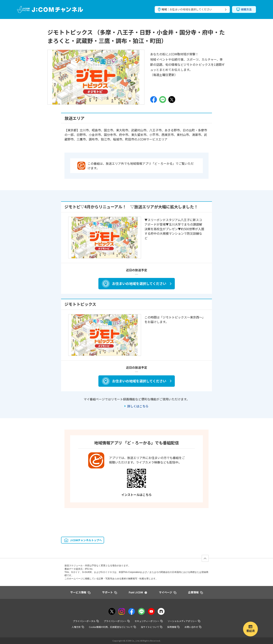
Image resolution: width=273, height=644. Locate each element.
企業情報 (195, 592)
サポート (110, 592)
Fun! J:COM (138, 592)
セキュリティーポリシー (149, 621)
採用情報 (173, 627)
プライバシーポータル (86, 621)
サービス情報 (80, 592)
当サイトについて (152, 627)
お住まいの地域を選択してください (139, 283)
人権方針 (78, 627)
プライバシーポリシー (117, 621)
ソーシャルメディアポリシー (184, 621)
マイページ (168, 592)
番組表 (251, 631)
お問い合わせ (193, 627)
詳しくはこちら (138, 406)
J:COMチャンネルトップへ (86, 540)
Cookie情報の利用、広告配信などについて (112, 627)
